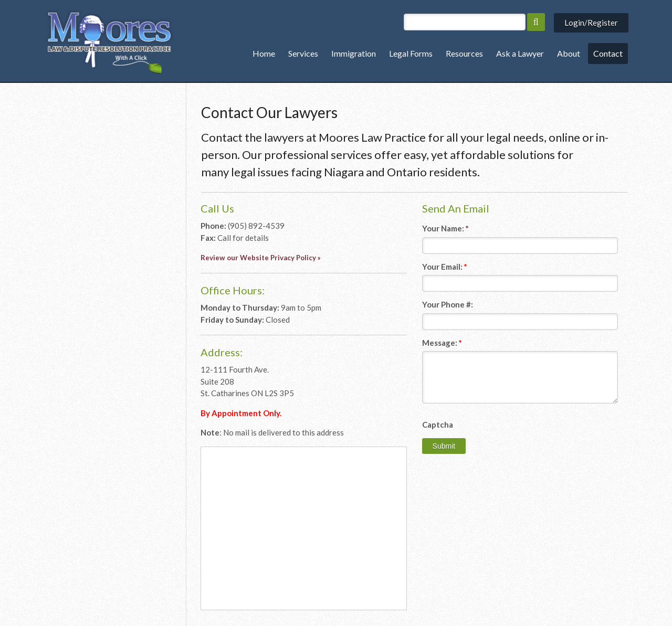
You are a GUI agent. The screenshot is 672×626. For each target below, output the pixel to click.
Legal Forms (411, 53)
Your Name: (445, 228)
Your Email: (445, 267)
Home (264, 53)
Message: (442, 343)
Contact (608, 53)
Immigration (354, 53)
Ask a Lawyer (520, 53)
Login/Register (591, 23)
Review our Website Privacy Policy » (261, 258)
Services (303, 53)
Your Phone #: (448, 304)
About (569, 53)
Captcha (438, 425)
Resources (464, 53)
